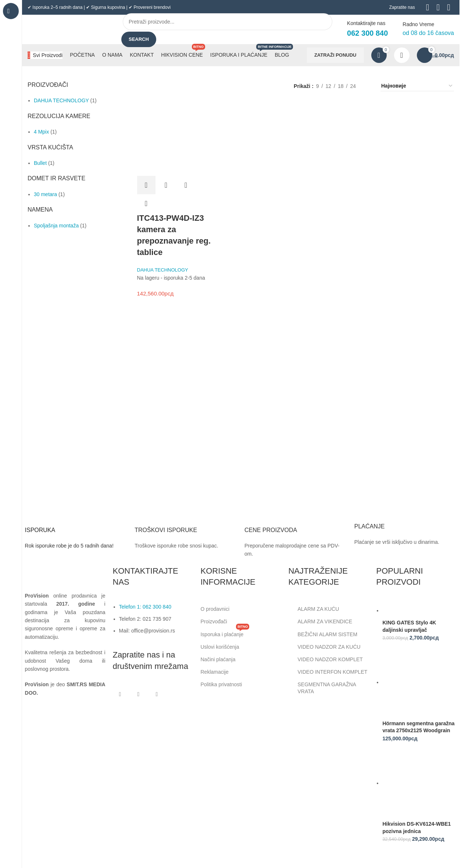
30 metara (45, 194)
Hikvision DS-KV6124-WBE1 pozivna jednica (416, 828)
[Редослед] (417, 86)
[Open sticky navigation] (45, 55)
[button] (146, 185)
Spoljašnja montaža (56, 226)
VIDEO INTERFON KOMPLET (328, 672)
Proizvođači (214, 621)
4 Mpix (41, 132)
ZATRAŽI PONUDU (335, 55)
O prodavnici (215, 609)
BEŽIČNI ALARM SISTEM (323, 634)
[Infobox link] (76, 527)
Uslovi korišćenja (220, 647)
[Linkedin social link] (157, 694)
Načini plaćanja (218, 659)
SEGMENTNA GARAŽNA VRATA (322, 688)
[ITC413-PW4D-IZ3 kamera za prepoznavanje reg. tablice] (174, 139)
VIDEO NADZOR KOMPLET (325, 659)
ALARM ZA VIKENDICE (320, 622)
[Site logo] (68, 29)
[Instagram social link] (139, 694)
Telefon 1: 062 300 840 (145, 607)
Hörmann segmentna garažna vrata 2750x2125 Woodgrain (418, 727)
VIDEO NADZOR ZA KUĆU (324, 647)
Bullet (40, 163)
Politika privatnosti (221, 684)
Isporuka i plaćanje (225, 633)
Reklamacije (214, 672)
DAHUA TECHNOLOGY (61, 100)
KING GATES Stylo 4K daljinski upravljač (409, 626)
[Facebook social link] (120, 694)
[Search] (228, 22)
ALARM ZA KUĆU (314, 609)
